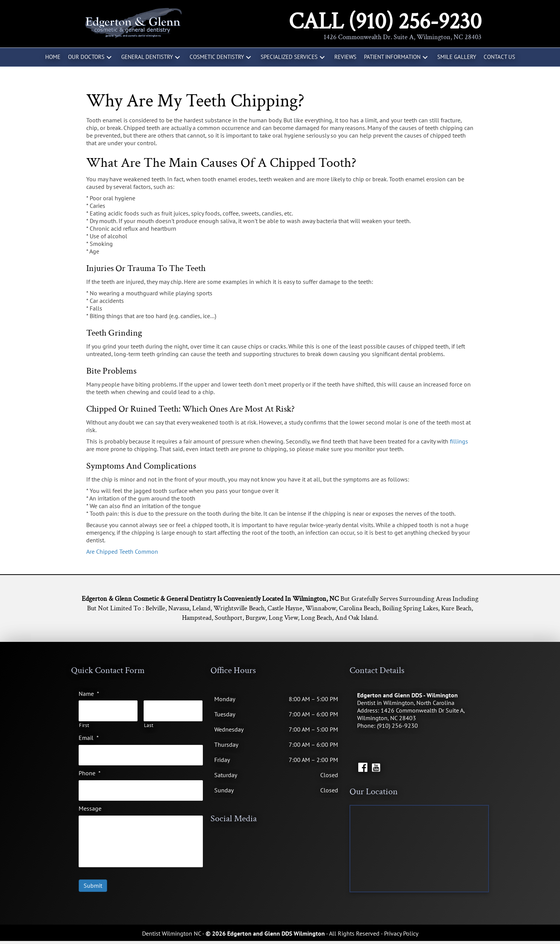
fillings (459, 441)
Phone (90, 769)
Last (149, 723)
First (84, 723)
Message (90, 802)
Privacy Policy (401, 936)
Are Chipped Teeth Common (122, 551)
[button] (109, 57)
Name (89, 694)
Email (89, 735)
